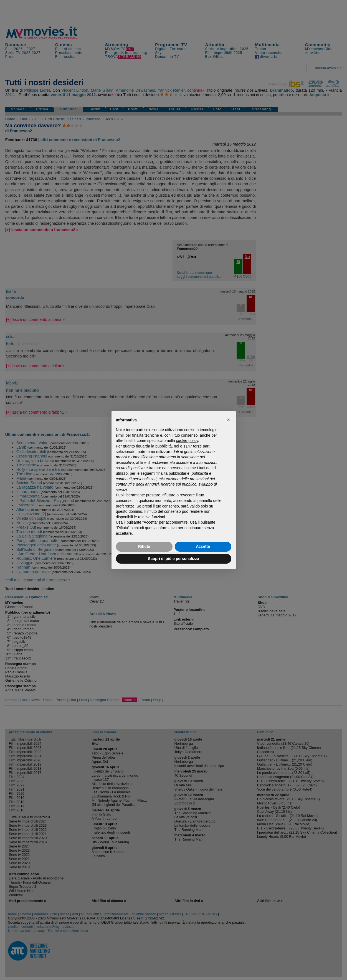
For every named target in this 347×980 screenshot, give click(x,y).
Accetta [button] (203, 546)
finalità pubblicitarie (173, 473)
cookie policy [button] (187, 441)
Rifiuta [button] (144, 546)
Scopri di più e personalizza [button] (173, 559)
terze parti (202, 446)
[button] (229, 420)
